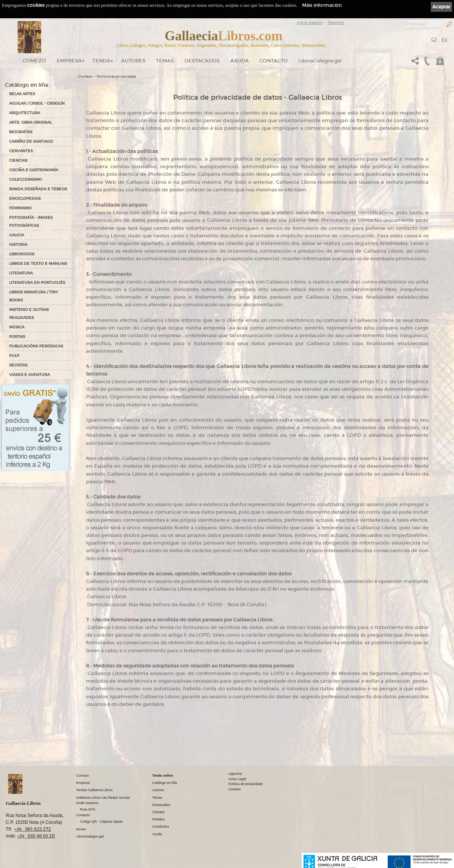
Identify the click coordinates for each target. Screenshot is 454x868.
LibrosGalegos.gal (320, 61)
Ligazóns (235, 774)
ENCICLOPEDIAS (25, 198)
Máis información (322, 5)
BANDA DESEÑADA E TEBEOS (38, 189)
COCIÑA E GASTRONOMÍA (34, 170)
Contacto (274, 61)
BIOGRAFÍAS (21, 132)
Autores (133, 61)
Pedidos (159, 819)
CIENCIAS (18, 160)
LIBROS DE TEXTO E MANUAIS (38, 264)
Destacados (161, 805)
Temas (165, 61)
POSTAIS (17, 337)
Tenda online (163, 776)
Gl (434, 39)
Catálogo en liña (165, 783)
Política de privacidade (116, 76)
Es (444, 39)
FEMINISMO (20, 208)
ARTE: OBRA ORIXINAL (30, 122)
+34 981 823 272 (33, 829)
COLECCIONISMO (25, 179)
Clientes (159, 812)
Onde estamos (87, 803)
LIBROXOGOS (22, 254)
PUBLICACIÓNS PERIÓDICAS (36, 346)
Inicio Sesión (310, 22)
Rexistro (336, 22)
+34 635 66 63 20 (36, 836)
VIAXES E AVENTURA (29, 375)
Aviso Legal (237, 779)
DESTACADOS (202, 61)
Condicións (161, 827)
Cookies (235, 789)
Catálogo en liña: (27, 85)
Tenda (101, 61)
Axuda (240, 61)
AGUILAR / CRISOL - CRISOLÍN (37, 103)
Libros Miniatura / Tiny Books (33, 296)
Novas (81, 829)
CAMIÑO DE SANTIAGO (31, 141)
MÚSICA (17, 327)
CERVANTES (21, 151)
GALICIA (17, 235)
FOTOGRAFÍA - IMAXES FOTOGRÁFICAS (31, 221)
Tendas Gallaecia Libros (94, 790)
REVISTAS (18, 365)
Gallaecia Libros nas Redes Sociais (103, 798)
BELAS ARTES (22, 94)
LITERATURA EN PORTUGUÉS (37, 283)
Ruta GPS (88, 809)
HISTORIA (18, 244)
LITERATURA (21, 273)
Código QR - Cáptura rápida (101, 822)
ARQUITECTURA (25, 113)
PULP (14, 356)
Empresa (69, 61)
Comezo (34, 61)
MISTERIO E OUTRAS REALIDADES (29, 314)
